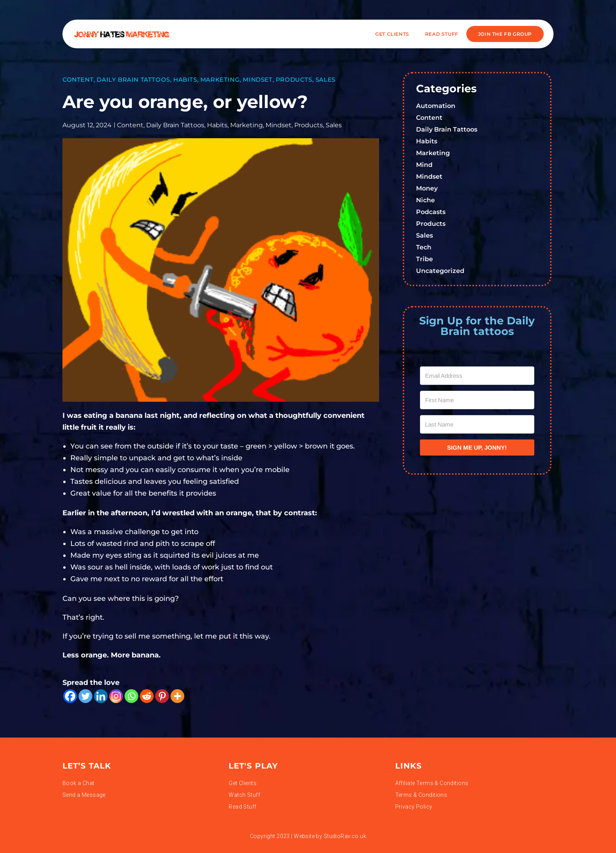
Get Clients (392, 34)
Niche (425, 200)
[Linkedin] (101, 696)
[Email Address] (477, 376)
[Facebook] (70, 696)
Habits (185, 80)
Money (427, 188)
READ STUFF (442, 34)
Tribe (424, 259)
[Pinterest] (162, 696)
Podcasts (431, 212)
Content (78, 80)
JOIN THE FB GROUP (505, 34)
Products (294, 80)
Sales (325, 80)
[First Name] (477, 400)
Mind (424, 165)
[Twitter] (85, 696)
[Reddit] (147, 696)
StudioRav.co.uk (345, 836)
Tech (424, 247)
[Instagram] (116, 696)
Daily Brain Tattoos (133, 80)
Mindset (258, 80)
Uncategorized (440, 271)
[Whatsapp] (131, 696)
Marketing (220, 80)
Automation (436, 106)
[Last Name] (477, 424)
